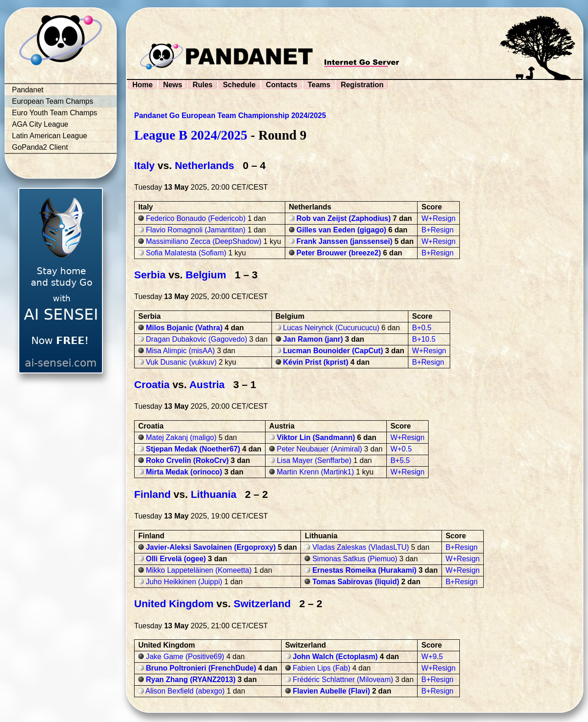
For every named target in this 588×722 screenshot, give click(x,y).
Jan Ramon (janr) (313, 339)
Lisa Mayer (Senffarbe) (314, 460)
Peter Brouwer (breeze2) (339, 253)
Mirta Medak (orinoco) (184, 472)
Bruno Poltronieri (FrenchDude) (201, 668)
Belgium (206, 275)
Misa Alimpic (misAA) (180, 351)
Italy (144, 166)
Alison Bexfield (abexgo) (185, 691)
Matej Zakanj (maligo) (181, 437)
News (173, 85)
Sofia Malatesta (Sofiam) (186, 253)
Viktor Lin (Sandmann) (316, 437)
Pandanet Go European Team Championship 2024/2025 (230, 116)
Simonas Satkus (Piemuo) (355, 559)
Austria (207, 385)
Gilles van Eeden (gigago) (341, 230)
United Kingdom (174, 604)
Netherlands (204, 166)
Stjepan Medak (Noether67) (193, 449)
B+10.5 (424, 339)
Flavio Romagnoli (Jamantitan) (195, 230)
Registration (362, 85)
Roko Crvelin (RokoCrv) (187, 460)
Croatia (152, 385)
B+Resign (437, 230)
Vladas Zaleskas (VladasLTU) (361, 547)
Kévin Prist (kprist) (316, 362)
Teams (319, 85)
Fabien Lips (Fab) (321, 668)
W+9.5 (432, 657)
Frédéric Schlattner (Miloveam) (343, 680)
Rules (203, 85)
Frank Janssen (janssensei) (344, 241)
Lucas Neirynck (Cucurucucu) (331, 328)
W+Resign (438, 218)
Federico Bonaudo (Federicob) (195, 218)
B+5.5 (400, 460)
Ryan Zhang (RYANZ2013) (190, 680)
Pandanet (28, 90)
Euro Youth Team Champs (55, 113)
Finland (153, 494)
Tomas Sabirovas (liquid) (356, 582)
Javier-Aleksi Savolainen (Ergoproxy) (211, 547)
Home (142, 85)
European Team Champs (53, 101)
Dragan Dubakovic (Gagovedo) (196, 339)
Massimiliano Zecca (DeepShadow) (204, 241)
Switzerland (262, 604)
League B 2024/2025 (191, 135)
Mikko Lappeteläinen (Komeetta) (198, 570)
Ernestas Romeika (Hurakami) (365, 570)
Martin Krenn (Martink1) (316, 472)
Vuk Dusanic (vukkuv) (181, 362)
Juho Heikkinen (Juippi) (184, 582)
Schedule (239, 85)
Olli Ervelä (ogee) (176, 559)
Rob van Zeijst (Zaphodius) (343, 218)
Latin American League (50, 136)
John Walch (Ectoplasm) (335, 657)
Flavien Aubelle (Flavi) (331, 691)
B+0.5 (422, 328)
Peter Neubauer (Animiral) (320, 449)
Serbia (150, 275)
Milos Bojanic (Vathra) (184, 328)
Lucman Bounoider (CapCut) (333, 351)
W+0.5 (401, 449)
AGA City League (40, 124)
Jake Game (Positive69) (185, 657)
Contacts (282, 85)
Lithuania (214, 494)
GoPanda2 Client (40, 147)
